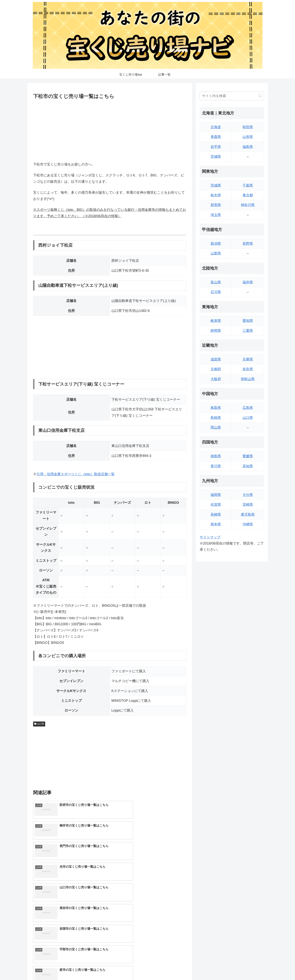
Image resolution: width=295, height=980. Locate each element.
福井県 (248, 282)
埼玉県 (216, 215)
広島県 (248, 408)
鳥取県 (216, 408)
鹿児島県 (248, 514)
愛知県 (248, 321)
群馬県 (216, 205)
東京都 (248, 195)
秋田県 (248, 127)
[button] (260, 96)
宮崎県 (248, 505)
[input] (232, 96)
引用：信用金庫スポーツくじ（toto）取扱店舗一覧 (76, 474)
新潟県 (216, 244)
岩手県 (216, 147)
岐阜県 (216, 321)
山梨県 (216, 253)
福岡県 (216, 495)
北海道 (216, 127)
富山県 (216, 282)
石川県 (216, 292)
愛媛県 (248, 456)
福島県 (248, 147)
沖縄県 (248, 524)
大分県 (248, 495)
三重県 (248, 331)
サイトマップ (210, 537)
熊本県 (216, 524)
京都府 (216, 369)
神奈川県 (248, 205)
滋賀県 (216, 359)
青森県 (216, 137)
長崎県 (216, 514)
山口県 (39, 724)
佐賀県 (216, 505)
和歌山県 (248, 379)
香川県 (216, 466)
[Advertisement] (110, 130)
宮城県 (216, 157)
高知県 (248, 466)
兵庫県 (248, 359)
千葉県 (248, 185)
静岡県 (216, 331)
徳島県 (216, 456)
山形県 (248, 137)
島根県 (216, 418)
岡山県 (216, 427)
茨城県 (216, 185)
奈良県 (248, 369)
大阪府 (216, 379)
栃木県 (216, 195)
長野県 (248, 244)
